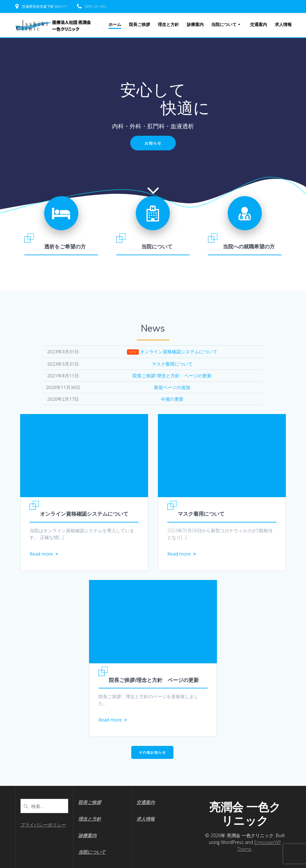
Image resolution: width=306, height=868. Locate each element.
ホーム (115, 25)
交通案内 (259, 25)
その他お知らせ (152, 753)
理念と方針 (168, 25)
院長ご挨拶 (140, 25)
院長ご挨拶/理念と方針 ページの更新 (154, 680)
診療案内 (195, 25)
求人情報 (283, 25)
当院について (224, 25)
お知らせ (153, 143)
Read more (41, 554)
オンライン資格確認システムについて (84, 514)
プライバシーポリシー (43, 825)
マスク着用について (201, 514)
